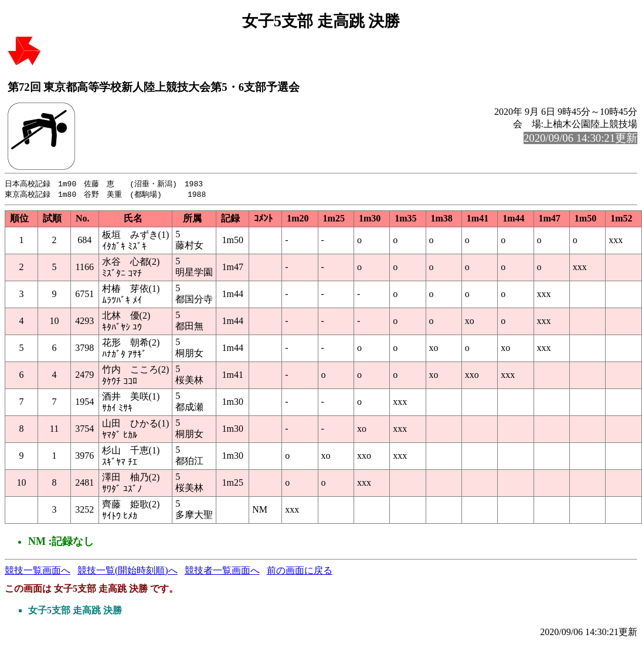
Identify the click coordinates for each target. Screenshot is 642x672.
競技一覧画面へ (38, 572)
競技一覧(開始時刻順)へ (128, 572)
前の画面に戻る (300, 572)
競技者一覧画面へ (222, 572)
